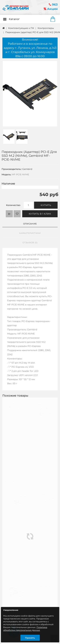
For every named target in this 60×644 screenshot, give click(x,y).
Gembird (27, 169)
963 (53, 5)
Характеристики (30, 233)
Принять (30, 638)
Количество (13, 205)
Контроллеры (46, 28)
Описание (30, 224)
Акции (51, 9)
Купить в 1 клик (40, 214)
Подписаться (47, 600)
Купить (46, 205)
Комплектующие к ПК (21, 28)
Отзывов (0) (30, 242)
